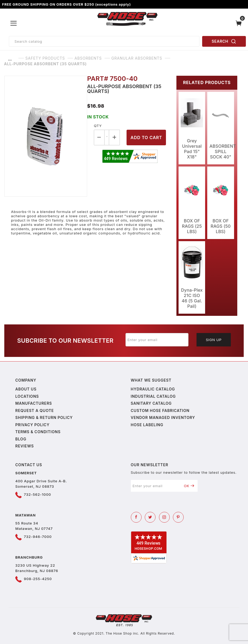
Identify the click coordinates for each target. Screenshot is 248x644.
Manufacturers (34, 403)
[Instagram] (164, 517)
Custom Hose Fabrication (160, 410)
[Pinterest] (178, 517)
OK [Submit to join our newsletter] (189, 486)
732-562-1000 (37, 494)
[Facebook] (136, 517)
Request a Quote (35, 410)
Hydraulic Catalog (153, 389)
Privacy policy (32, 425)
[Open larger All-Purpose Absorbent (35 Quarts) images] (46, 136)
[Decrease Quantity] (99, 137)
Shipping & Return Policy (44, 417)
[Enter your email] (157, 340)
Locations (27, 396)
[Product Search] (104, 41)
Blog (21, 439)
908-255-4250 (38, 579)
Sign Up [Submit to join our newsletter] (214, 340)
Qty (98, 126)
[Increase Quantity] (114, 137)
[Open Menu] (14, 23)
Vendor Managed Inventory (163, 417)
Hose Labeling (147, 425)
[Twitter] (150, 517)
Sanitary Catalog (151, 403)
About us (26, 389)
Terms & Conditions (38, 432)
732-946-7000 (38, 537)
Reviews (25, 446)
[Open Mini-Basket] (240, 23)
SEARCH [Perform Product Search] (224, 41)
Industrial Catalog (153, 396)
